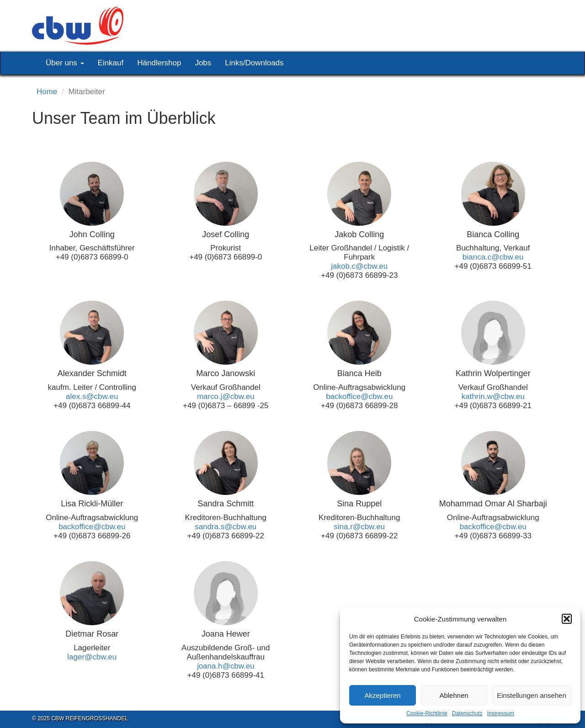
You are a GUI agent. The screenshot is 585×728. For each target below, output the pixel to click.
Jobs (203, 63)
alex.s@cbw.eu (92, 396)
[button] (567, 619)
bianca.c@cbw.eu (493, 257)
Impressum (501, 713)
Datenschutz (467, 713)
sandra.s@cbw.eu (226, 527)
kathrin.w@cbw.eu (493, 396)
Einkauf (111, 63)
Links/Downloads (254, 63)
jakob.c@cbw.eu (359, 266)
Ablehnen (454, 695)
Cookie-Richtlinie (427, 713)
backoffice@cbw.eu (359, 396)
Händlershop (159, 63)
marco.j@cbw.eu (226, 396)
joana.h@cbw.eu (226, 666)
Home (47, 92)
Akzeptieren (382, 695)
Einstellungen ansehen (532, 695)
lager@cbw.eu (92, 657)
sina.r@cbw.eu (359, 527)
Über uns (65, 63)
